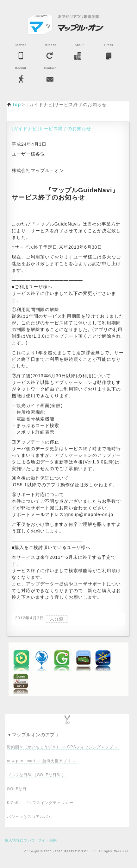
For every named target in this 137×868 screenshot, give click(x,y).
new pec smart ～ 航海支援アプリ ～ (42, 761)
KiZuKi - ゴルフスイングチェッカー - (42, 803)
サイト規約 (47, 840)
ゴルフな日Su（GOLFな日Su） (36, 775)
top (17, 105)
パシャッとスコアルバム (30, 817)
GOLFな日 (17, 789)
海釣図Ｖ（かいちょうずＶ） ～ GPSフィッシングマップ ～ (63, 747)
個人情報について (20, 840)
